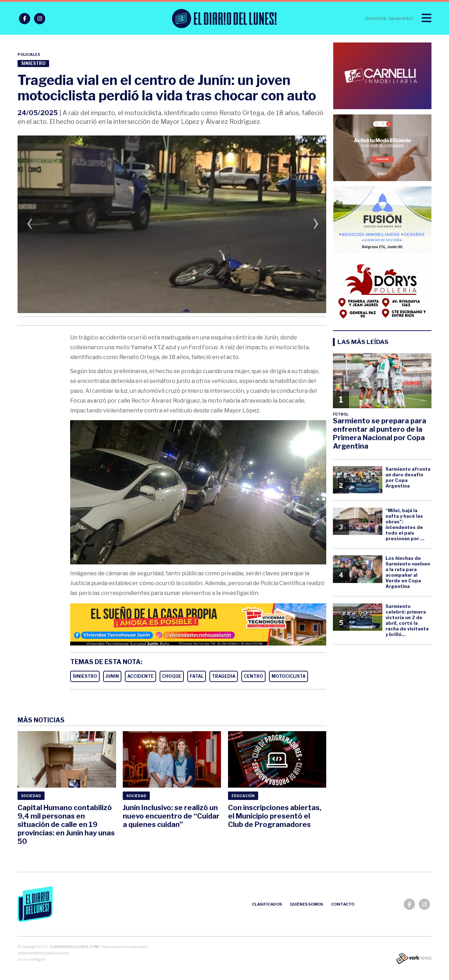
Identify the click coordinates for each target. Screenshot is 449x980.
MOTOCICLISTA (289, 676)
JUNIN (112, 676)
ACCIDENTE (140, 676)
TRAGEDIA (224, 676)
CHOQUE (172, 676)
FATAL (197, 676)
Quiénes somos (306, 904)
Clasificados (267, 904)
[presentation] (30, 225)
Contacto (343, 904)
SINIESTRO (85, 676)
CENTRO (253, 676)
